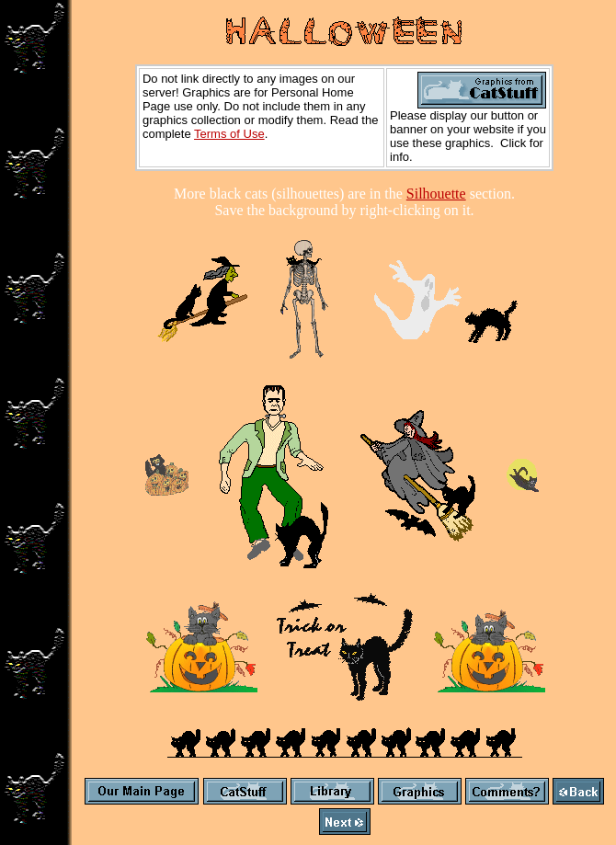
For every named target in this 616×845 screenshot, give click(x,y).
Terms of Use (229, 134)
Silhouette (436, 194)
